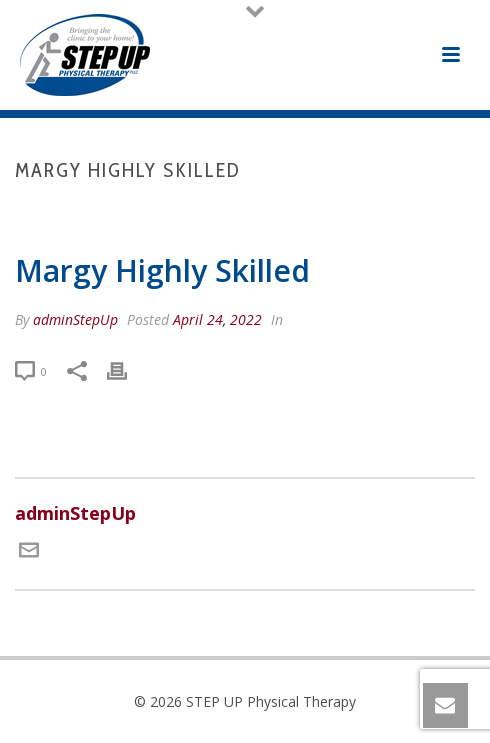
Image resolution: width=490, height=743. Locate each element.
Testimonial (191, 212)
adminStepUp (75, 319)
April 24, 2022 (217, 319)
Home (119, 212)
